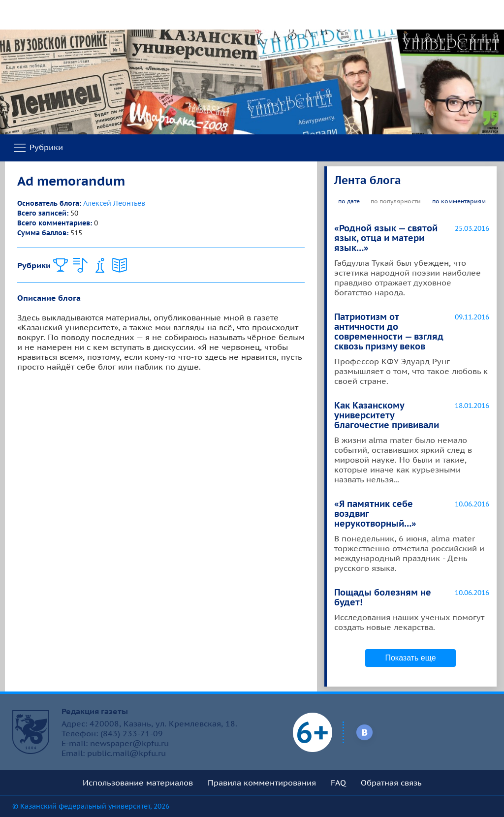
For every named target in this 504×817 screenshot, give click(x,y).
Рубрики (38, 148)
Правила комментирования (262, 783)
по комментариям (459, 201)
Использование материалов (138, 783)
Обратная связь (391, 783)
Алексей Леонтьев (114, 203)
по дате (349, 201)
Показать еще (410, 658)
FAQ (338, 783)
